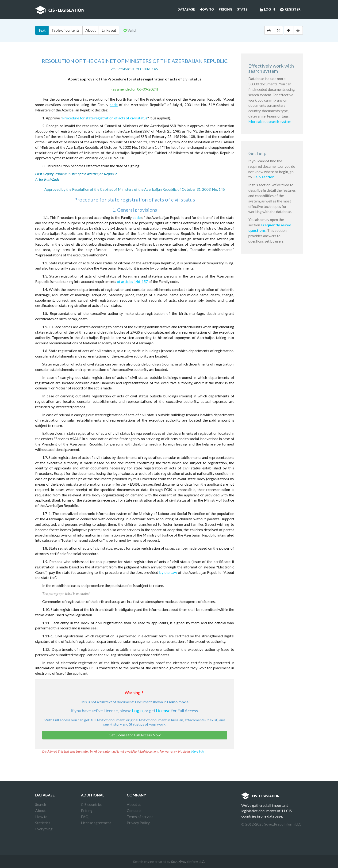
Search (41, 804)
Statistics (43, 823)
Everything (44, 829)
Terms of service (140, 817)
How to (207, 9)
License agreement (96, 823)
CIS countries (92, 804)
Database (186, 9)
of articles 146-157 (132, 281)
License (163, 711)
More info (198, 751)
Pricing (226, 9)
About (91, 30)
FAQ (85, 817)
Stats (242, 9)
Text (42, 30)
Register (290, 10)
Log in (267, 10)
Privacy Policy (138, 823)
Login (137, 711)
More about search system (270, 121)
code (114, 105)
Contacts (134, 810)
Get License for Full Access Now (135, 735)
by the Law (168, 572)
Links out (109, 30)
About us (134, 804)
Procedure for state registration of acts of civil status (105, 118)
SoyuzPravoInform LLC (188, 862)
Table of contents (65, 30)
